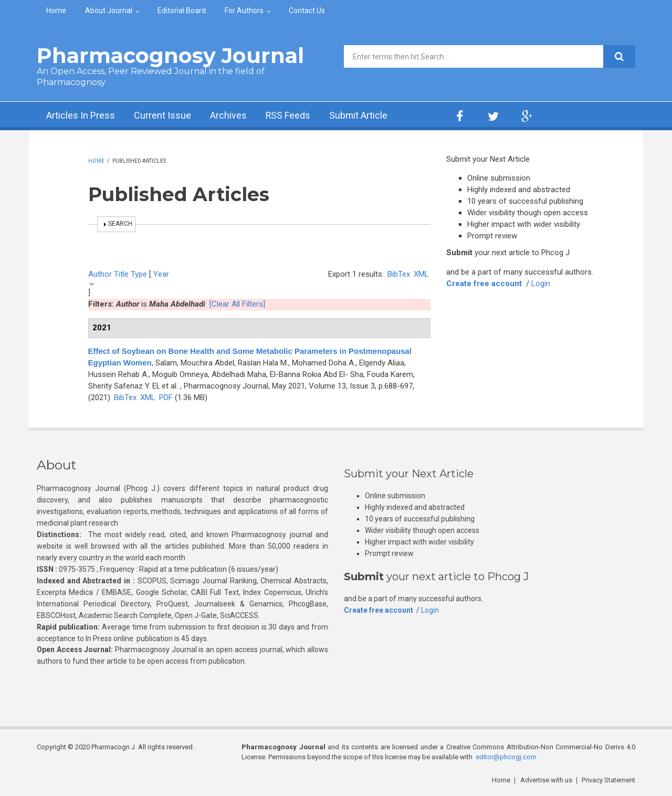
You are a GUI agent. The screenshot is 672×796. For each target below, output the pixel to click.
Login (541, 284)
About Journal (109, 11)
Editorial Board (182, 11)
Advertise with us (546, 780)
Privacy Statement (608, 780)
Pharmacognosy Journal (170, 55)
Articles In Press (81, 116)
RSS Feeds (288, 116)
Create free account (484, 284)
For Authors (244, 11)
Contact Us (307, 11)
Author (100, 274)
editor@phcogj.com (506, 757)
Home (56, 11)
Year (161, 274)
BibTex (399, 274)
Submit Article (359, 116)
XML (421, 274)
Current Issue (162, 116)
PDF (166, 397)
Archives (228, 116)
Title (121, 274)
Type (139, 274)
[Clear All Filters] (237, 304)
